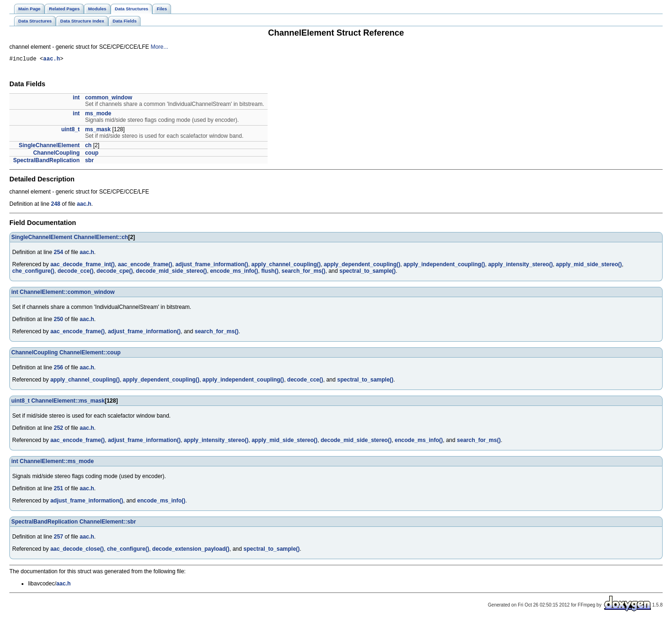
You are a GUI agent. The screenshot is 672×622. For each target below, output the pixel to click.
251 (59, 490)
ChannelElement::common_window (67, 293)
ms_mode (98, 115)
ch (88, 147)
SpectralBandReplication (46, 162)
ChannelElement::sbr (108, 523)
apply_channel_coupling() (286, 266)
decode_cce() (76, 272)
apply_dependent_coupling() (362, 266)
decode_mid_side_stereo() (171, 272)
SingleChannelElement (49, 147)
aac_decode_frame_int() (82, 266)
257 (59, 538)
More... (159, 47)
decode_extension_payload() (191, 550)
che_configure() (33, 272)
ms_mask (98, 131)
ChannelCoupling (56, 154)
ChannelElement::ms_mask (68, 402)
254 (59, 254)
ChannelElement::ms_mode (57, 463)
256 (59, 369)
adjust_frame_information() (212, 266)
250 (59, 321)
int (76, 99)
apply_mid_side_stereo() (589, 266)
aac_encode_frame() (145, 266)
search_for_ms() (303, 272)
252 (59, 429)
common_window (108, 99)
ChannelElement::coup (90, 354)
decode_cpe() (115, 272)
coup (92, 154)
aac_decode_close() (77, 550)
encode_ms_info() (234, 272)
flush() (270, 272)
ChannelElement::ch (101, 239)
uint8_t (71, 131)
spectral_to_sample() (367, 272)
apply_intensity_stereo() (521, 266)
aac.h (52, 60)
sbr (89, 162)
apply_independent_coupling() (444, 266)
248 (56, 205)
